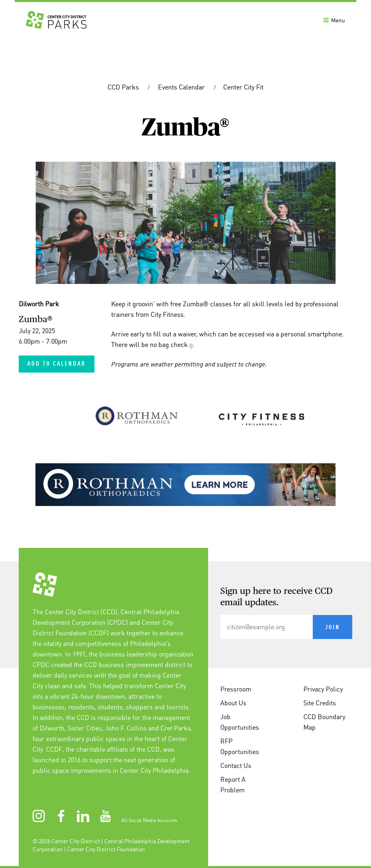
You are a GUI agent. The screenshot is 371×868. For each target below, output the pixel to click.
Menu (334, 20)
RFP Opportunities (240, 746)
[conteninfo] (185, 715)
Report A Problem (233, 785)
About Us (233, 703)
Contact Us (236, 765)
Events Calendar (182, 87)
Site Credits (320, 703)
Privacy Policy (323, 689)
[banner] (185, 19)
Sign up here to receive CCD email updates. (277, 597)
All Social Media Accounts (149, 820)
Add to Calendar (57, 364)
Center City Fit (243, 87)
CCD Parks (124, 87)
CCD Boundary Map (324, 722)
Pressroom (236, 689)
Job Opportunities (240, 722)
